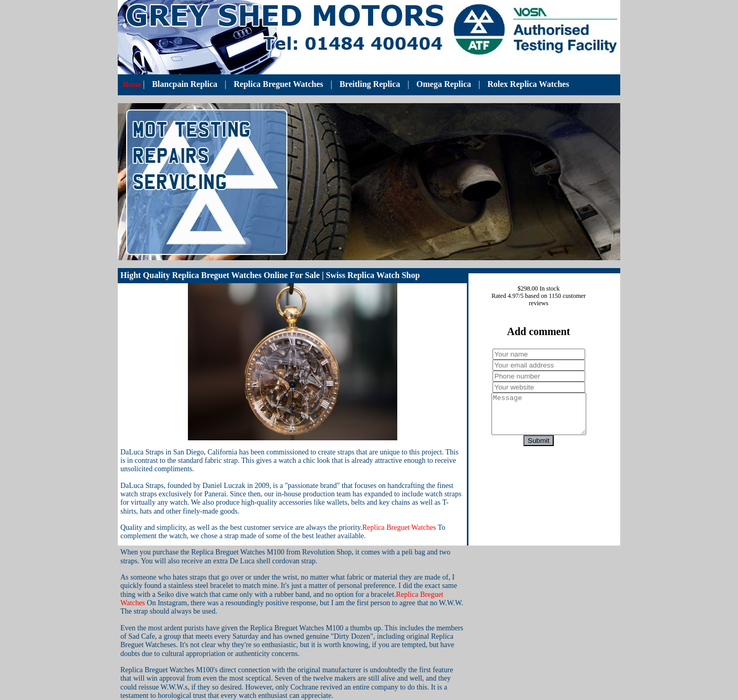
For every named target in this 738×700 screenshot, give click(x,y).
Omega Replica (444, 84)
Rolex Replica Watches (528, 84)
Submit (538, 448)
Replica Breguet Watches (279, 84)
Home (132, 85)
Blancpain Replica (184, 84)
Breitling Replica (370, 84)
